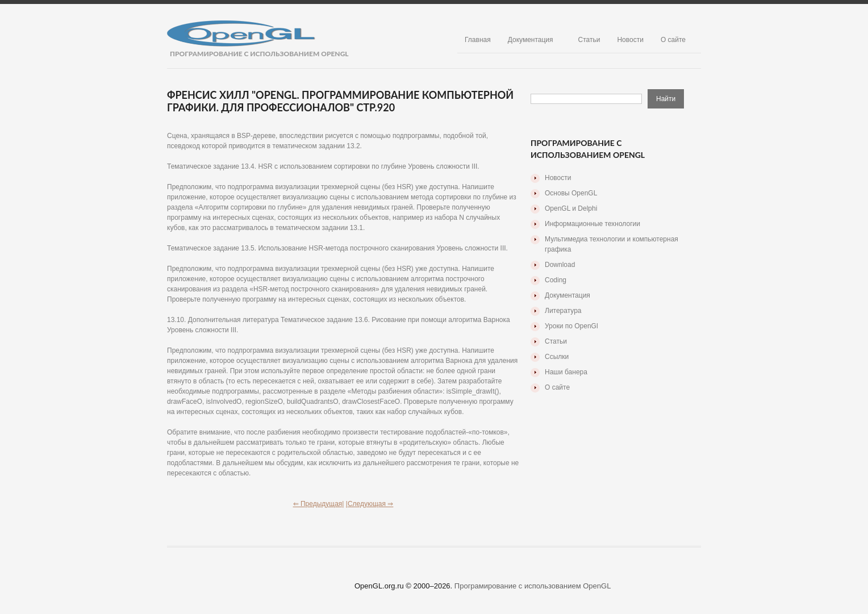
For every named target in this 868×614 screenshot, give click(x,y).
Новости (630, 40)
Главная (478, 40)
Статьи (589, 40)
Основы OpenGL (571, 193)
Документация (531, 40)
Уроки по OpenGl (571, 326)
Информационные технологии (592, 224)
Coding (556, 280)
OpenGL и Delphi (571, 208)
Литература (563, 311)
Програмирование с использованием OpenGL (533, 586)
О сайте (673, 40)
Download (560, 265)
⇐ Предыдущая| (319, 504)
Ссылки (557, 357)
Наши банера (566, 372)
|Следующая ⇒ (370, 504)
